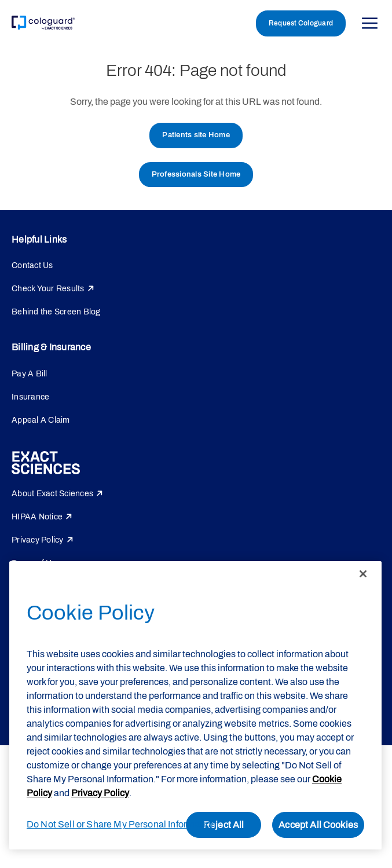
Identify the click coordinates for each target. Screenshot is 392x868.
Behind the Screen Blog (56, 312)
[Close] (363, 574)
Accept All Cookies (318, 825)
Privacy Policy (38, 540)
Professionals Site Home (196, 174)
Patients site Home (196, 135)
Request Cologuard (301, 23)
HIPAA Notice (37, 517)
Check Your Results (48, 289)
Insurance (30, 397)
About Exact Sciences (52, 494)
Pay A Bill (30, 374)
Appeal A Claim (41, 420)
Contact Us (32, 265)
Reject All (224, 825)
